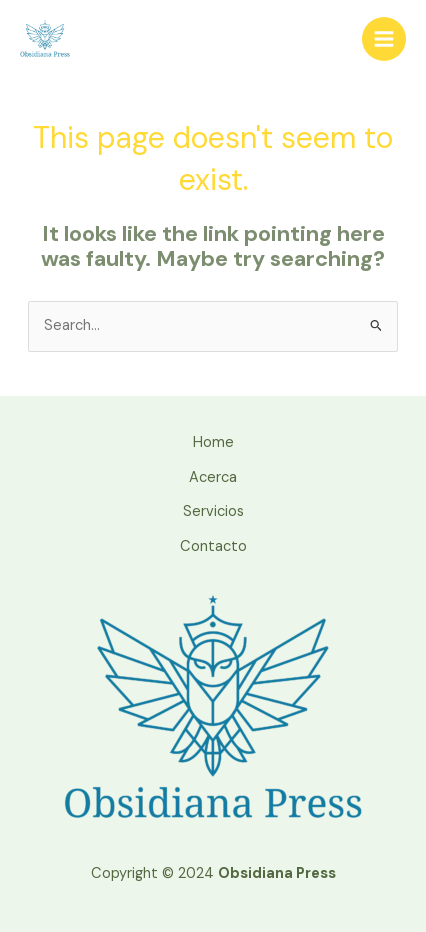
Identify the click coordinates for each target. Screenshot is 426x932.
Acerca (213, 477)
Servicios (213, 511)
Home (213, 442)
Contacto (213, 546)
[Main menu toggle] (384, 39)
